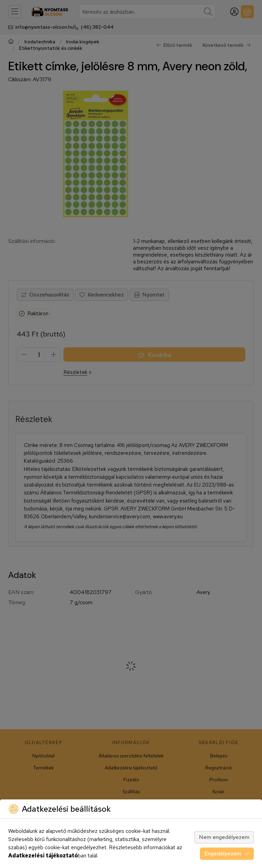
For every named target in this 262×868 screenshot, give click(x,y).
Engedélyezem (227, 853)
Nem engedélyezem (224, 837)
